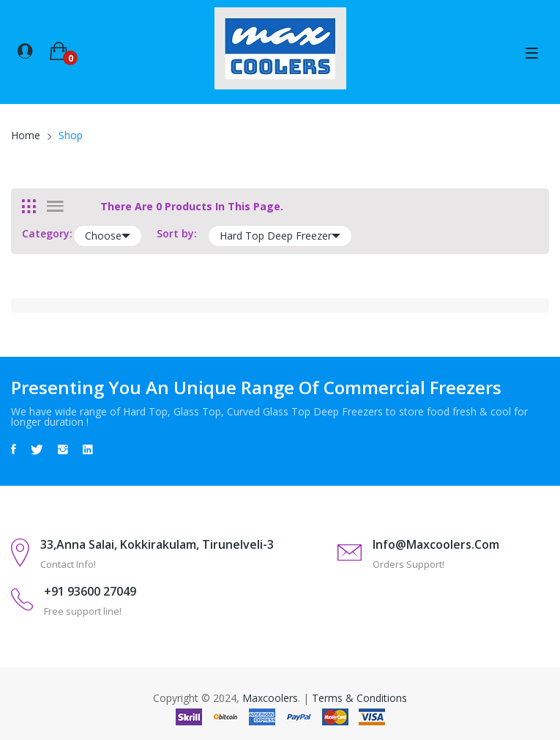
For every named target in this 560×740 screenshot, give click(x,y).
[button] (25, 50)
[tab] (29, 207)
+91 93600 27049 (90, 591)
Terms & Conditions (359, 698)
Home (26, 135)
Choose (108, 236)
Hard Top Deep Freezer (280, 236)
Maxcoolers (270, 698)
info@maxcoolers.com (436, 544)
